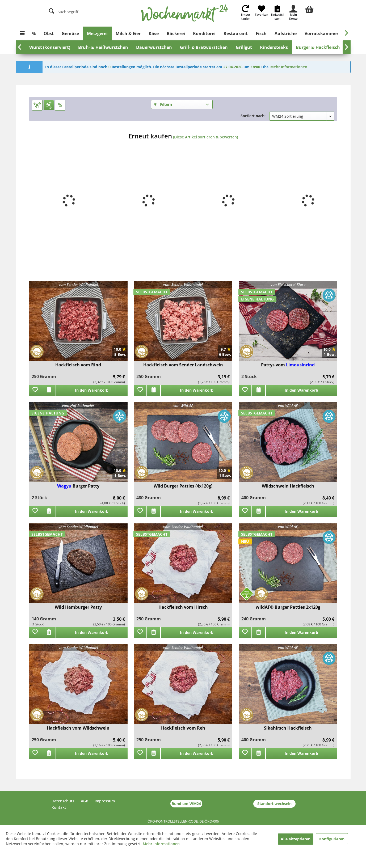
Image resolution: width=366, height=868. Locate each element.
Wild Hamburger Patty (78, 607)
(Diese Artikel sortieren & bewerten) (205, 137)
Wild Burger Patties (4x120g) (183, 486)
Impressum (105, 801)
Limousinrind (300, 365)
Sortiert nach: (253, 116)
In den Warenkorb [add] (92, 390)
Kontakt (59, 807)
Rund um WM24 (186, 804)
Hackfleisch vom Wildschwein (78, 728)
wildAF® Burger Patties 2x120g (288, 607)
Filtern (163, 104)
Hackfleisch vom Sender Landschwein (183, 365)
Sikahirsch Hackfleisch (288, 728)
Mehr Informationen (289, 67)
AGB (85, 801)
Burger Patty (86, 486)
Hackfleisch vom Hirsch (183, 607)
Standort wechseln (274, 804)
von (288, 284)
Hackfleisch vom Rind (78, 365)
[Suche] (52, 10)
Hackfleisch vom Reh (183, 728)
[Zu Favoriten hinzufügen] (35, 390)
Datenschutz (63, 801)
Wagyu (65, 486)
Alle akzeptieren (296, 839)
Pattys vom (274, 365)
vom (78, 284)
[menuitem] (309, 9)
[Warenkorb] (309, 9)
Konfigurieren (332, 839)
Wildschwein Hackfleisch (288, 486)
